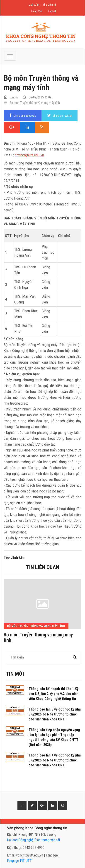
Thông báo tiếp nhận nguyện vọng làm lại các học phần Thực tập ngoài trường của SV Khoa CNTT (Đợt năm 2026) (54, 737)
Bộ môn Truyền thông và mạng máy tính (35, 103)
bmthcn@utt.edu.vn (29, 155)
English (52, 11)
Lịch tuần (34, 5)
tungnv (14, 97)
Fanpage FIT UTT (19, 861)
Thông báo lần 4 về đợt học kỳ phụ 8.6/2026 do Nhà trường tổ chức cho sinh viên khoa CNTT (55, 760)
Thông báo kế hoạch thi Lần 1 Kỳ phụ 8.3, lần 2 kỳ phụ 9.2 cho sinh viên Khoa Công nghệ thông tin (53, 694)
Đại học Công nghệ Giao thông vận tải (33, 840)
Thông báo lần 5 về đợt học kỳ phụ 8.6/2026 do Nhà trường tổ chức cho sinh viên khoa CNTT (55, 714)
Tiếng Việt (37, 11)
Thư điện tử (49, 5)
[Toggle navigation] (10, 56)
